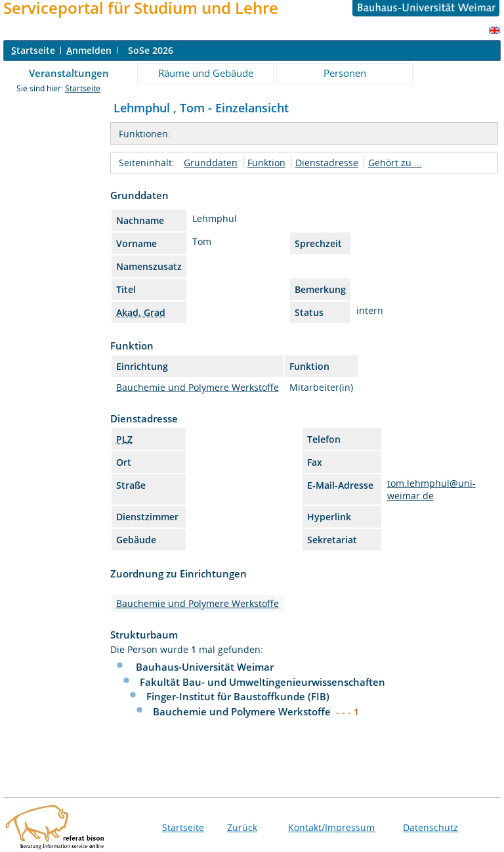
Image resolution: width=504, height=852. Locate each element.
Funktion (266, 163)
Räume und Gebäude (206, 73)
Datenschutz (430, 827)
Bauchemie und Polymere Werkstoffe (198, 387)
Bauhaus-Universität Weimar (205, 667)
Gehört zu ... (395, 163)
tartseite (33, 50)
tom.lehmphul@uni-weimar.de (431, 489)
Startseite (83, 88)
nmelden (89, 50)
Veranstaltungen (69, 73)
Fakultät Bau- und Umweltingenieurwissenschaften (262, 682)
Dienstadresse (327, 163)
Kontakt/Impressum (331, 827)
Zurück (242, 827)
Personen (345, 73)
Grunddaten (211, 163)
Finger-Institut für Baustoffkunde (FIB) (238, 696)
